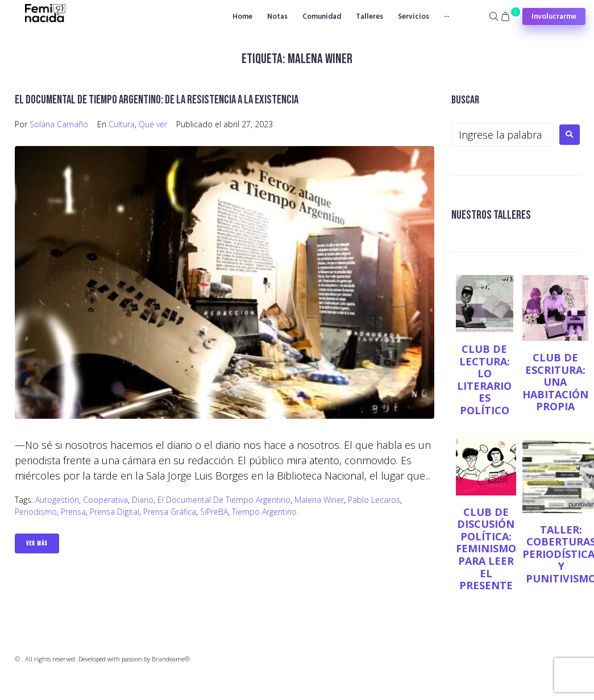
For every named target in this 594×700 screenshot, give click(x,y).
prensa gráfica (170, 512)
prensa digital (115, 512)
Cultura (122, 124)
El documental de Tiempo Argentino (224, 500)
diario (143, 500)
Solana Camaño (59, 124)
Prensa (73, 512)
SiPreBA (214, 512)
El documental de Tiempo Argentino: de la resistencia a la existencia (157, 100)
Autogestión (57, 500)
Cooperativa (105, 500)
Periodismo (36, 512)
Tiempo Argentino (264, 512)
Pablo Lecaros (374, 500)
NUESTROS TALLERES (491, 215)
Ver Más (37, 543)
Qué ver (153, 124)
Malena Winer (319, 500)
